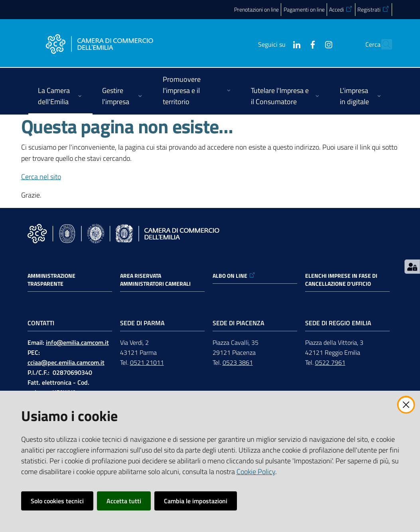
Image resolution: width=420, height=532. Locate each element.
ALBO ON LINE (234, 276)
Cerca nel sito (41, 177)
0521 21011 (147, 362)
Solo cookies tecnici (57, 501)
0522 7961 (330, 362)
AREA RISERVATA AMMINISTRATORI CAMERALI (155, 280)
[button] (383, 44)
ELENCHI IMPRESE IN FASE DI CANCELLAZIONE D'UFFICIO (341, 280)
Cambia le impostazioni (196, 501)
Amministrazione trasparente (51, 280)
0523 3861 (238, 362)
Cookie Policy (256, 472)
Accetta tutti (124, 501)
